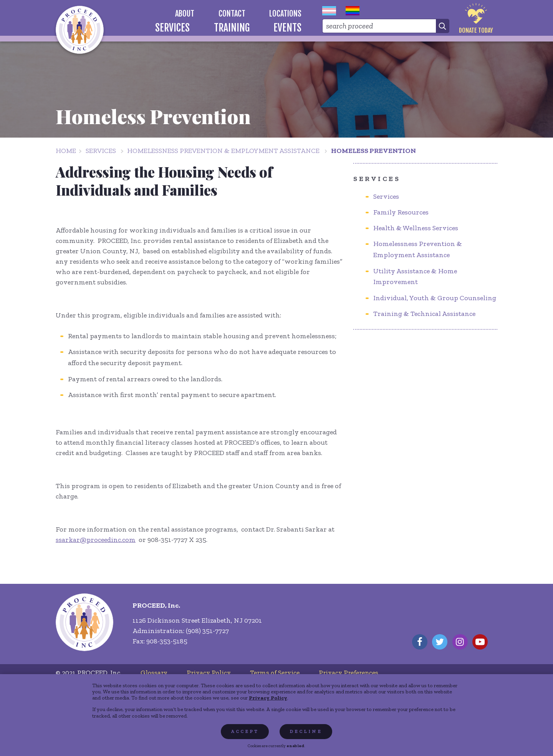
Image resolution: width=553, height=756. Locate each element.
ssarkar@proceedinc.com (96, 540)
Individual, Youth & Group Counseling (435, 298)
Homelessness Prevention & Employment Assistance (223, 151)
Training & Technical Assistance (424, 314)
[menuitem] (185, 14)
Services (101, 151)
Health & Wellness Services (416, 228)
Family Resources (401, 212)
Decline (306, 731)
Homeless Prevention (373, 151)
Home (66, 151)
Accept (245, 731)
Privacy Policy (268, 698)
